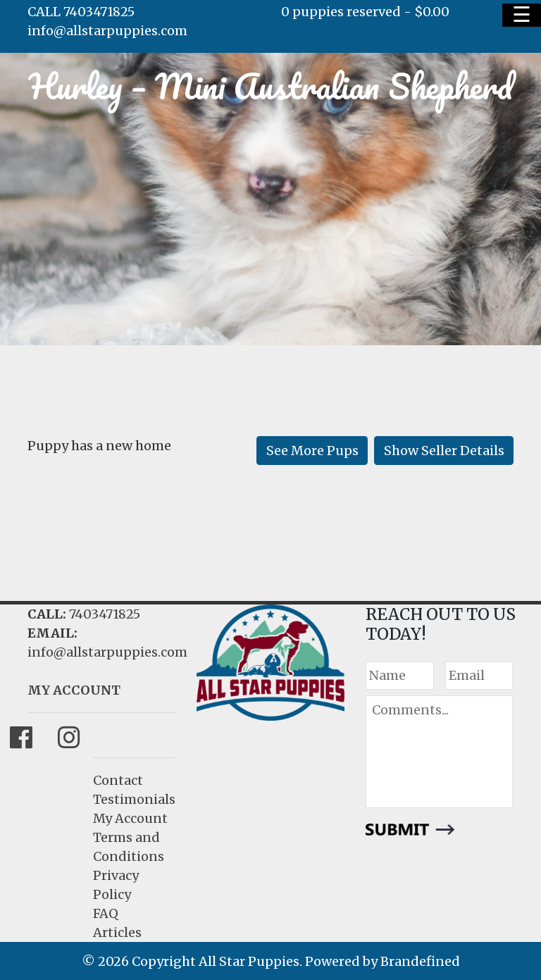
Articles (117, 932)
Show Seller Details (444, 451)
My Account (130, 818)
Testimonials (134, 799)
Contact (118, 780)
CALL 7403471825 (81, 12)
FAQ (106, 913)
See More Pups (312, 451)
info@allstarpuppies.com (107, 31)
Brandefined (420, 961)
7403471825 (105, 614)
